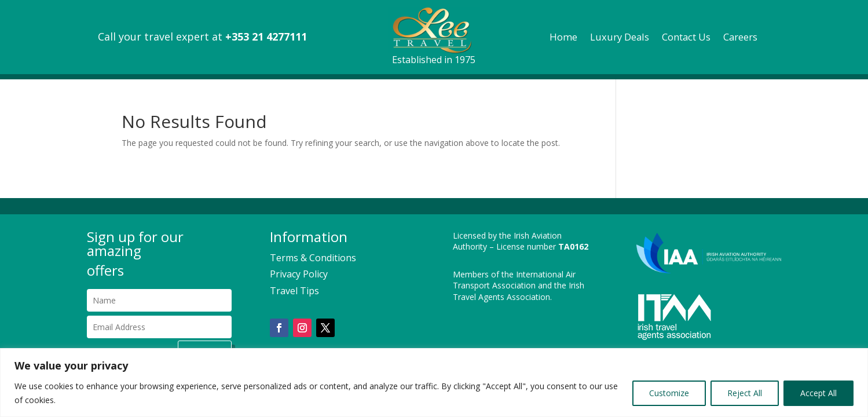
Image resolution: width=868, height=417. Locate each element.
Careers (740, 38)
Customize (669, 393)
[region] (434, 383)
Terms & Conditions (313, 258)
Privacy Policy (299, 274)
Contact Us (686, 38)
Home (563, 38)
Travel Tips (294, 291)
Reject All (745, 393)
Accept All (818, 393)
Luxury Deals (620, 38)
